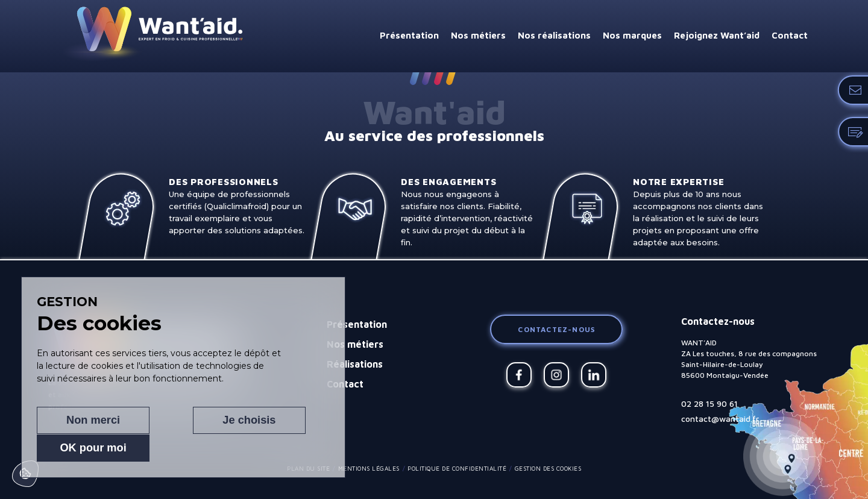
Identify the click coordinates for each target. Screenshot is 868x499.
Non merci (79, 448)
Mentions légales (369, 468)
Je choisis (171, 448)
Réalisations (355, 364)
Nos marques (632, 35)
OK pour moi (263, 448)
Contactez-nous (556, 329)
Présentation (409, 35)
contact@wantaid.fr (720, 419)
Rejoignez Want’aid (717, 35)
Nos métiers (478, 35)
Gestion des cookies (548, 468)
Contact (790, 35)
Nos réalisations (554, 35)
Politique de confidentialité (457, 468)
